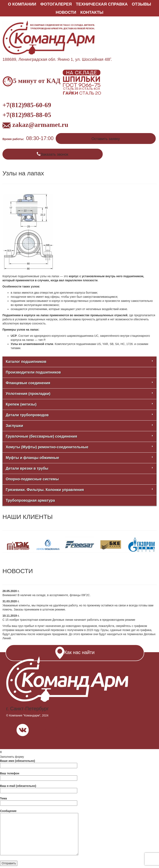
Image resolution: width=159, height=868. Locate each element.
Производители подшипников (33, 372)
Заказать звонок (54, 154)
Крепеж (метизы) (79, 404)
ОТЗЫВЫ (141, 4)
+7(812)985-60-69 (27, 105)
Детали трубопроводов (79, 415)
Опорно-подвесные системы (32, 479)
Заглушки (79, 426)
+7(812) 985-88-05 (126, 729)
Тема (39, 801)
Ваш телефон (39, 776)
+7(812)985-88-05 (27, 115)
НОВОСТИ (66, 12)
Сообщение (39, 833)
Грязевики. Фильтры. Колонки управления (79, 490)
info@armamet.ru (109, 741)
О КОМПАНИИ (22, 4)
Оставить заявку (106, 139)
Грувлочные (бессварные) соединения (79, 436)
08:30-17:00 (40, 138)
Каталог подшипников (79, 362)
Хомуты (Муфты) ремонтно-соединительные (79, 447)
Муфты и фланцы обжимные (79, 458)
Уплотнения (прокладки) (79, 394)
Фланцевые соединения (79, 383)
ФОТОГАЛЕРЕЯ (56, 4)
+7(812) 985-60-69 (65, 729)
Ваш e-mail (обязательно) (39, 788)
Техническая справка (102, 4)
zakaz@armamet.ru (35, 125)
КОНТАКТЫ (92, 12)
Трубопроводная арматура (30, 500)
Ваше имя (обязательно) (39, 763)
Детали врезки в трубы (79, 468)
